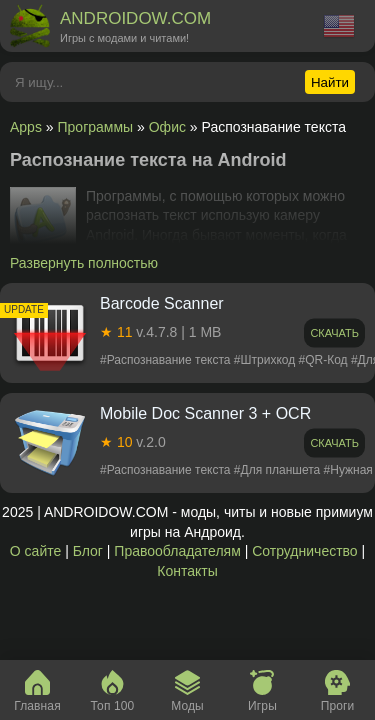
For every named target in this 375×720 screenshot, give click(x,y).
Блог (88, 551)
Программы (96, 127)
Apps (26, 127)
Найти (330, 82)
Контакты (187, 571)
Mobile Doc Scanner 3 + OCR (205, 413)
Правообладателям (177, 551)
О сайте (35, 551)
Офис (167, 127)
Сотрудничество (304, 551)
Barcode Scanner (162, 303)
